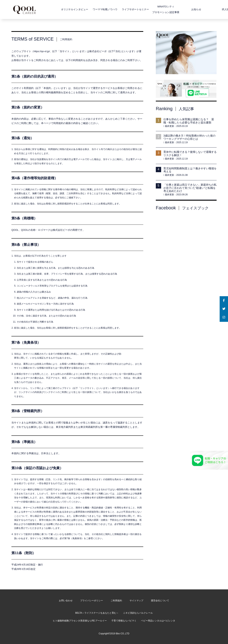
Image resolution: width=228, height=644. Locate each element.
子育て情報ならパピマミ (124, 621)
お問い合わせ (66, 601)
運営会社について (160, 601)
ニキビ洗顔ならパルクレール (138, 613)
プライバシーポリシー (92, 601)
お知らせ (186, 9)
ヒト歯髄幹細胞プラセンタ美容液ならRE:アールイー (80, 621)
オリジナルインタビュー (64, 9)
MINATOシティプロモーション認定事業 (155, 9)
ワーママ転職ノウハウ (94, 9)
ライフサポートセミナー (125, 9)
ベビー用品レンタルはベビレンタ (158, 621)
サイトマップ (136, 601)
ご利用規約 (116, 601)
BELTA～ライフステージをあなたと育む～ (97, 613)
